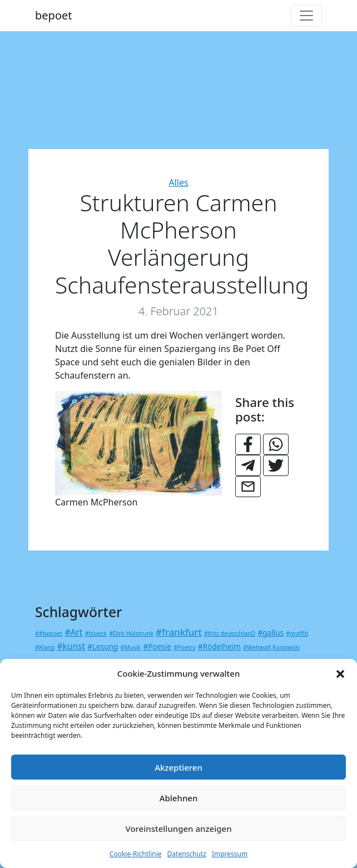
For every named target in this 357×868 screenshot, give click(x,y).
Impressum (230, 854)
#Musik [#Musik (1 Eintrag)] (131, 647)
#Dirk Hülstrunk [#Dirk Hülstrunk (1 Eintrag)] (131, 633)
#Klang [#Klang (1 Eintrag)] (45, 647)
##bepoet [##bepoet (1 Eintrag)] (49, 633)
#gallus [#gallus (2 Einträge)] (271, 633)
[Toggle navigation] (306, 16)
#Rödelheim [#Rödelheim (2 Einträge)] (219, 646)
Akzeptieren (178, 767)
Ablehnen (179, 798)
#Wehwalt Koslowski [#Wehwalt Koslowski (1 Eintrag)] (271, 647)
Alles (178, 182)
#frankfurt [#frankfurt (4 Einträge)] (179, 632)
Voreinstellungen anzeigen (178, 829)
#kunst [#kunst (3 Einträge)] (71, 646)
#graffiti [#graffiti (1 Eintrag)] (297, 633)
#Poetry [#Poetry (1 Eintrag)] (184, 647)
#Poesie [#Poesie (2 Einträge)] (157, 646)
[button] (340, 673)
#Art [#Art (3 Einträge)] (73, 632)
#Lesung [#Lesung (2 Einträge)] (103, 646)
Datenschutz (187, 854)
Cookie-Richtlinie (136, 854)
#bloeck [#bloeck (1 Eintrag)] (96, 633)
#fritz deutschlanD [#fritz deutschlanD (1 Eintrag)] (230, 633)
